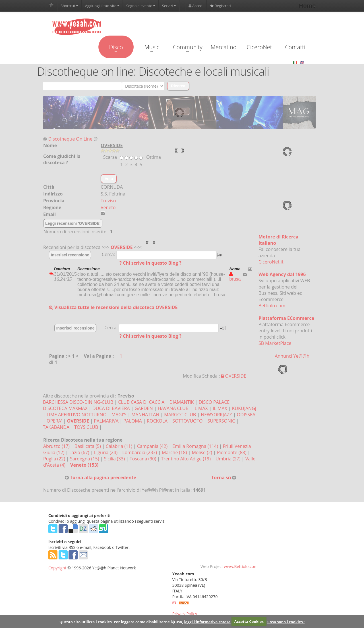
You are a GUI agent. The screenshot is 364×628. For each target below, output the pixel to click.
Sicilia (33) (115, 459)
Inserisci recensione (70, 255)
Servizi (169, 6)
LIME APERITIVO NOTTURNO (77, 415)
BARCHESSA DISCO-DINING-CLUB (78, 402)
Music (152, 48)
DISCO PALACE (214, 402)
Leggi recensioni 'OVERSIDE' (73, 223)
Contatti (295, 47)
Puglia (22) (55, 459)
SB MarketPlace (275, 343)
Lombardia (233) (140, 452)
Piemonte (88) (232, 452)
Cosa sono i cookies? (286, 621)
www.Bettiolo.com (241, 566)
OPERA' (54, 421)
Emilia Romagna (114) (196, 446)
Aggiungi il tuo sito (102, 6)
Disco (116, 48)
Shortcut (69, 6)
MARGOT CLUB (180, 415)
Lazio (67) (80, 452)
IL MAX (201, 408)
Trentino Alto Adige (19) (186, 459)
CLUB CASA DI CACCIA (141, 402)
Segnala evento (141, 6)
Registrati (220, 6)
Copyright (57, 568)
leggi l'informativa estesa (207, 621)
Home (307, 6)
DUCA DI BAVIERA (111, 408)
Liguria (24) (106, 452)
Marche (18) (175, 452)
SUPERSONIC (221, 421)
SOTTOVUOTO (187, 421)
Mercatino (224, 47)
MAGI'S (119, 415)
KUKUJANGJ (244, 408)
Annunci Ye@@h (292, 356)
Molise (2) (202, 452)
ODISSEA (246, 415)
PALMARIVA (106, 421)
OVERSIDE (122, 247)
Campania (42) (153, 446)
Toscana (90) (143, 459)
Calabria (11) (120, 446)
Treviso (108, 201)
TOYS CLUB (86, 427)
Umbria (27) (229, 459)
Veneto (108, 207)
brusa (235, 277)
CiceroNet (259, 47)
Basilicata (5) (88, 446)
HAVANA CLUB (173, 408)
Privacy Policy (185, 614)
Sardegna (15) (85, 459)
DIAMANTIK (182, 402)
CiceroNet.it (271, 262)
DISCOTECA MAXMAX (65, 408)
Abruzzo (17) (57, 446)
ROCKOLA (157, 421)
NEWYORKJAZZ (216, 415)
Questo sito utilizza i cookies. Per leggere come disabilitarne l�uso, (121, 621)
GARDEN (144, 408)
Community (188, 48)
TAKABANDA (56, 427)
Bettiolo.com (272, 306)
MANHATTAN (145, 415)
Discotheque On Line (70, 139)
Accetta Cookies (249, 621)
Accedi (196, 6)
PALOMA (133, 421)
